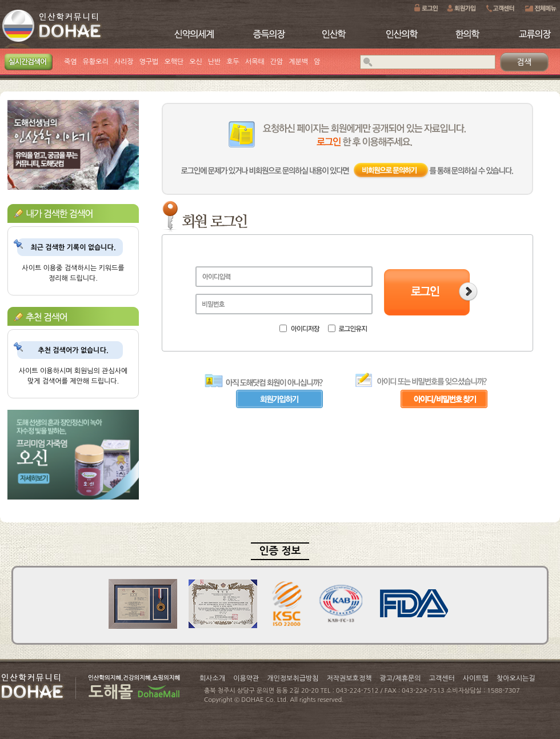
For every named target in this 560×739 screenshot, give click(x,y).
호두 (233, 62)
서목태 (255, 62)
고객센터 (442, 678)
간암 (277, 62)
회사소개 (212, 678)
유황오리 (96, 62)
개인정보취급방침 (293, 678)
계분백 (298, 62)
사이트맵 (476, 678)
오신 (196, 62)
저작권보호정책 (349, 678)
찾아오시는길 (516, 678)
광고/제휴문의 (400, 678)
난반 (215, 62)
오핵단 (174, 62)
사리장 (124, 62)
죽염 (71, 62)
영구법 (149, 62)
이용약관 (246, 678)
